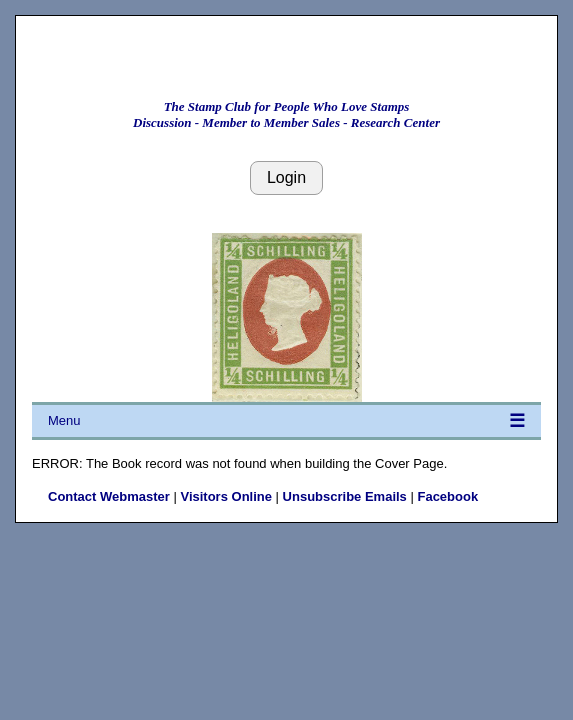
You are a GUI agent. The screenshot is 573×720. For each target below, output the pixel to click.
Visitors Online (226, 496)
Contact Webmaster (109, 496)
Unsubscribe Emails (345, 496)
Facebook (447, 496)
